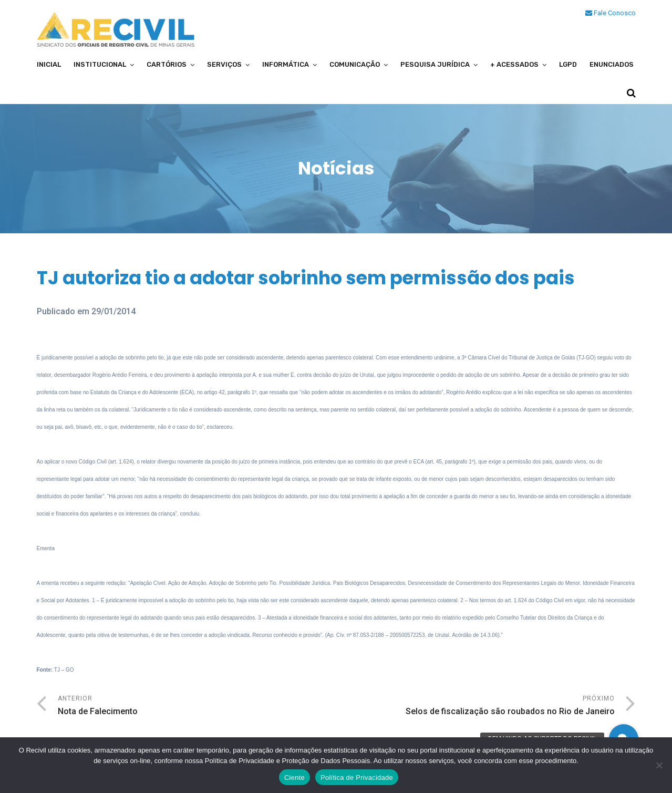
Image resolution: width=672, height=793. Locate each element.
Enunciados (612, 64)
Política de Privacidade (357, 777)
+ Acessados (514, 64)
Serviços (224, 64)
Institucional (100, 64)
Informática (286, 64)
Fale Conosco (611, 13)
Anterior (197, 707)
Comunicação (355, 64)
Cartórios (167, 64)
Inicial (49, 64)
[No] (659, 765)
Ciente (294, 777)
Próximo (475, 707)
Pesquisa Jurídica (435, 64)
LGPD (568, 64)
